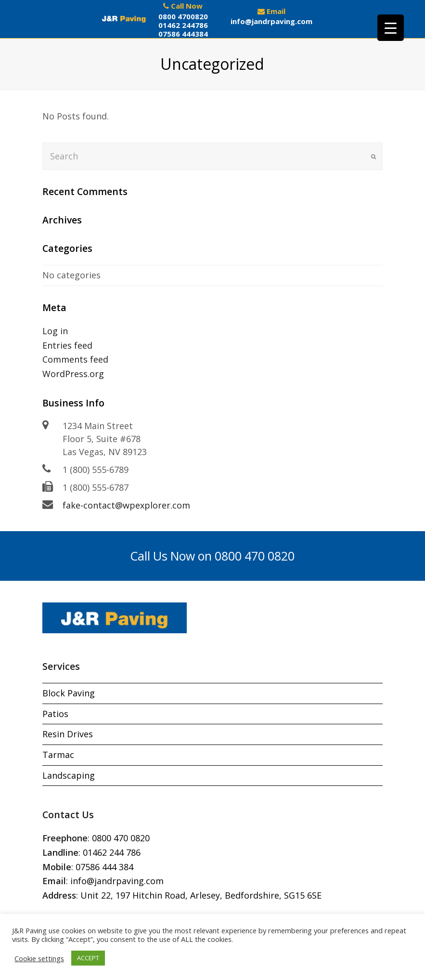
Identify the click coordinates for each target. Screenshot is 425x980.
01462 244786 (183, 25)
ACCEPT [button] (88, 958)
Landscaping (69, 775)
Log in (55, 331)
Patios (55, 714)
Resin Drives (68, 734)
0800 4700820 (183, 16)
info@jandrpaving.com (271, 21)
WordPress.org (73, 374)
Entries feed (67, 345)
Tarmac (58, 755)
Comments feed (75, 359)
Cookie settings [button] (39, 958)
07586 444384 (183, 34)
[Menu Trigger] (391, 28)
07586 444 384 (104, 867)
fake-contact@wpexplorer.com (126, 505)
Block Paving (69, 693)
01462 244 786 (112, 852)
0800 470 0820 (121, 838)
